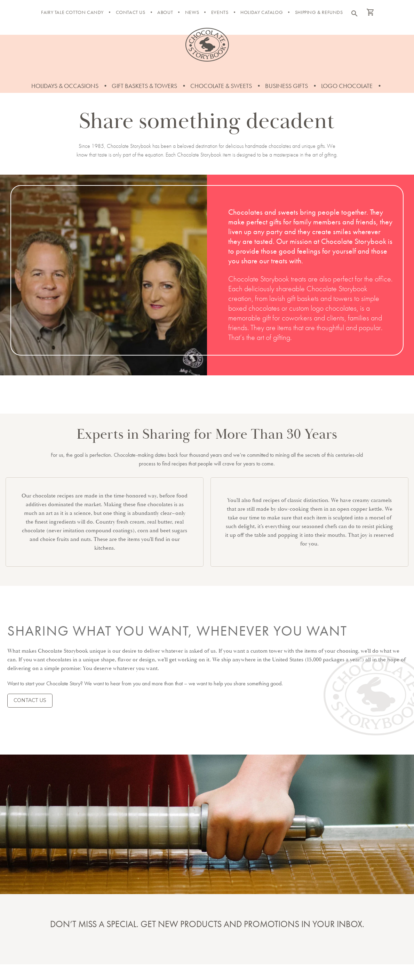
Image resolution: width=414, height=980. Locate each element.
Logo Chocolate (347, 86)
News (192, 12)
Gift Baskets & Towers (144, 86)
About (165, 12)
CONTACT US (30, 700)
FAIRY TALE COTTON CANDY (72, 12)
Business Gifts (286, 86)
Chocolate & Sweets (221, 86)
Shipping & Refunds (319, 12)
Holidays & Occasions (65, 86)
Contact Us (131, 12)
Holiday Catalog (262, 12)
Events (220, 12)
